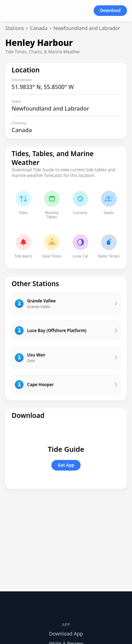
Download (110, 10)
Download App (66, 634)
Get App (66, 465)
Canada (39, 28)
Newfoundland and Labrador (87, 28)
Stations (15, 28)
